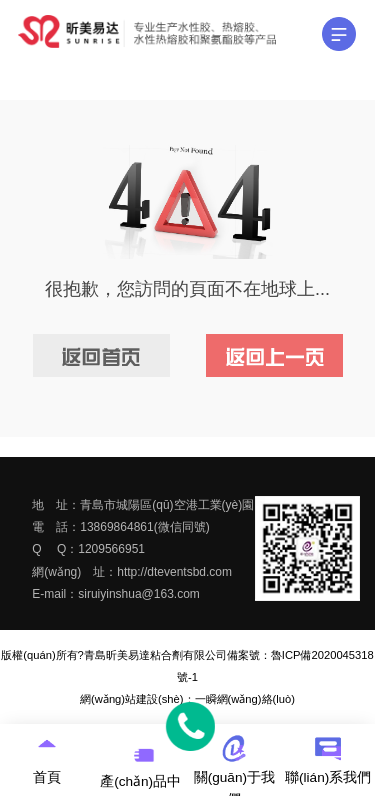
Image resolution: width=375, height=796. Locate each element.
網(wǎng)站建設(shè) (131, 699)
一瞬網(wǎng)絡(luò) (245, 699)
